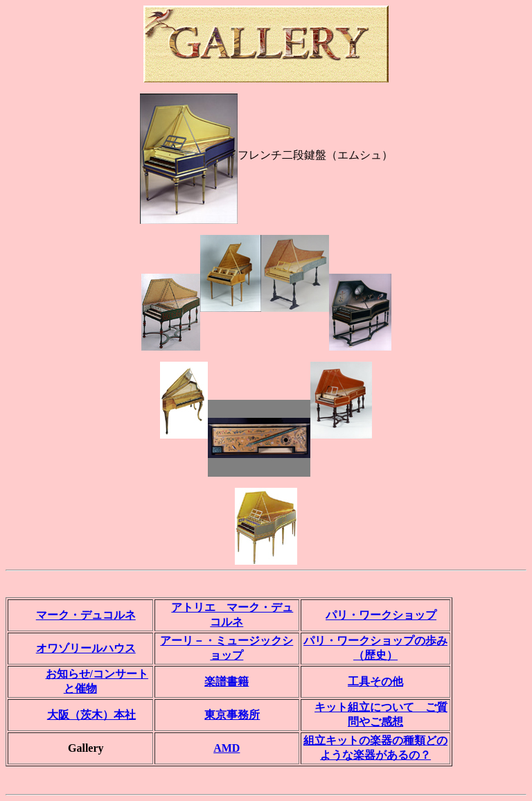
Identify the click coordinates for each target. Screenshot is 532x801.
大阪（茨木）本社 (91, 715)
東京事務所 (232, 715)
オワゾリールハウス (86, 648)
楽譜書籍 (227, 681)
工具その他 (375, 681)
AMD (227, 748)
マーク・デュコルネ (86, 615)
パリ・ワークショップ (381, 615)
